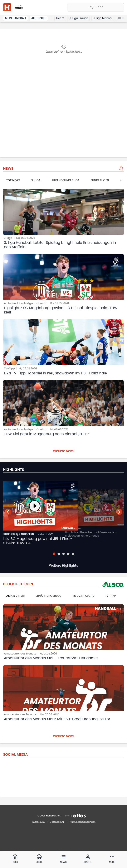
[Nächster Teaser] (119, 512)
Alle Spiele (39, 18)
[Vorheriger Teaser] (8, 512)
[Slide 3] (63, 554)
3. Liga (36, 180)
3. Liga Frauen (79, 18)
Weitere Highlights (63, 566)
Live (60, 18)
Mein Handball (16, 18)
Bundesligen (100, 180)
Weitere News (64, 451)
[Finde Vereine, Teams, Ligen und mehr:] (96, 7)
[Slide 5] (73, 554)
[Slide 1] (54, 554)
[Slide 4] (68, 554)
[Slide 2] (59, 554)
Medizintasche (83, 596)
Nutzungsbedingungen (83, 822)
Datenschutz (57, 822)
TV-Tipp (111, 596)
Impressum (38, 822)
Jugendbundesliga (65, 180)
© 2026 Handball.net (49, 816)
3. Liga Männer (103, 18)
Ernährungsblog (49, 596)
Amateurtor (15, 596)
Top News (13, 180)
